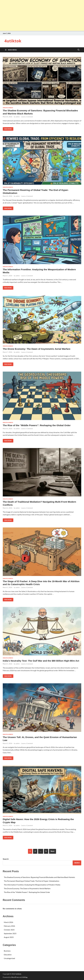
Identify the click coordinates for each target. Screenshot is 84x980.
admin (18, 117)
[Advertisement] (42, 15)
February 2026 (9, 926)
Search (6, 859)
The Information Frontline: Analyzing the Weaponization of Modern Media (32, 885)
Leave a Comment (27, 117)
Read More (7, 128)
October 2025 (9, 930)
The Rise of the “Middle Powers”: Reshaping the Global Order (37, 425)
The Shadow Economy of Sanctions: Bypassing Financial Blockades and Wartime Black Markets (39, 877)
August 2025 (9, 937)
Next (53, 851)
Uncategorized (8, 108)
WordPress (15, 977)
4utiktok (13, 41)
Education (8, 955)
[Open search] (78, 50)
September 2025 (10, 933)
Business (7, 951)
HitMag (25, 977)
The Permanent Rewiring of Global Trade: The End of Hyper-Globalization (32, 881)
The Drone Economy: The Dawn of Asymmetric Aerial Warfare (37, 349)
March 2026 (8, 922)
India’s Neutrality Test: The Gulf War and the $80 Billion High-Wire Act (41, 661)
